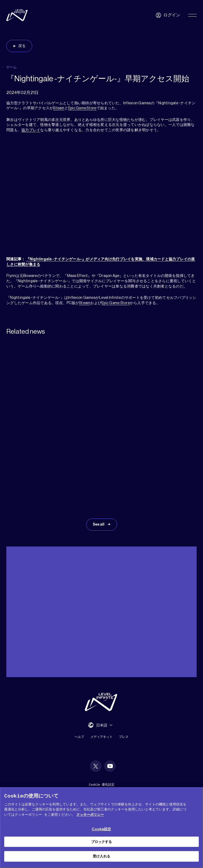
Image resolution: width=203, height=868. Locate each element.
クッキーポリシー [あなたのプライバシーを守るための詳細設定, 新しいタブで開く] (90, 815)
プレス (124, 737)
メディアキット (101, 737)
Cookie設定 (101, 829)
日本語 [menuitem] (102, 725)
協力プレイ (31, 130)
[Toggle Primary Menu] (192, 15)
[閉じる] (195, 796)
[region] (101, 828)
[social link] (96, 766)
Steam (59, 108)
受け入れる (101, 856)
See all (99, 525)
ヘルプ (79, 737)
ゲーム (11, 67)
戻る (22, 46)
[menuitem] (104, 725)
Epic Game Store (82, 108)
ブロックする (102, 842)
